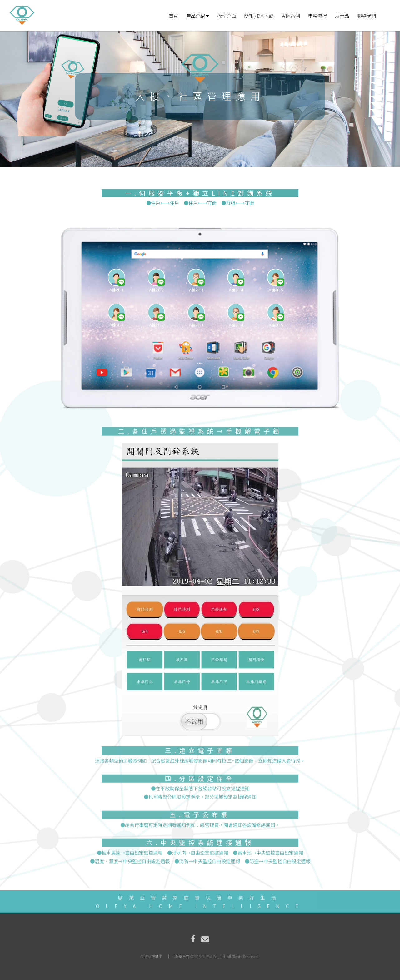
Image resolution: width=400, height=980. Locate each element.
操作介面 (227, 16)
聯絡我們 (367, 16)
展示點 (342, 16)
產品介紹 (198, 16)
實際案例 (291, 16)
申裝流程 (317, 16)
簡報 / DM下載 (259, 16)
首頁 (173, 16)
